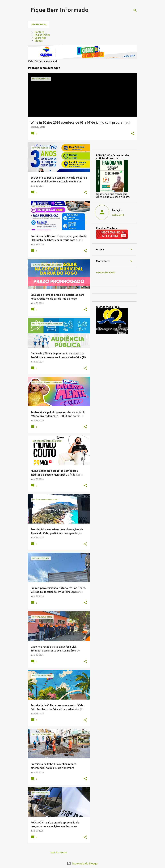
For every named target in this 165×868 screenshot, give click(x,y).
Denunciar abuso (106, 272)
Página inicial (39, 24)
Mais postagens (59, 853)
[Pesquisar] (135, 10)
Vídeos (39, 41)
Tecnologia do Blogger (82, 863)
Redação (117, 210)
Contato (39, 32)
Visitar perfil (118, 215)
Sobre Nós (40, 38)
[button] (133, 134)
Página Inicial (42, 35)
